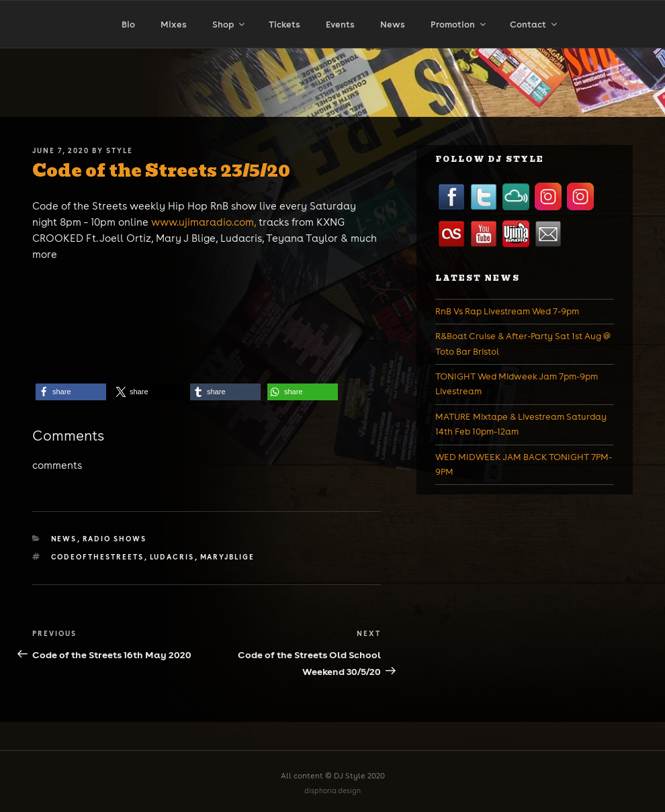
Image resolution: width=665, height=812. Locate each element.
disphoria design (332, 791)
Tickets (284, 25)
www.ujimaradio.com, (205, 222)
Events (340, 25)
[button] (71, 392)
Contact (534, 25)
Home (64, 52)
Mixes (174, 25)
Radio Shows (115, 539)
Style (120, 150)
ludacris (172, 557)
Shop (229, 25)
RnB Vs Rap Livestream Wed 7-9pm (507, 311)
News (393, 25)
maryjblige (228, 557)
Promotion (459, 25)
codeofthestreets (98, 557)
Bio (128, 25)
